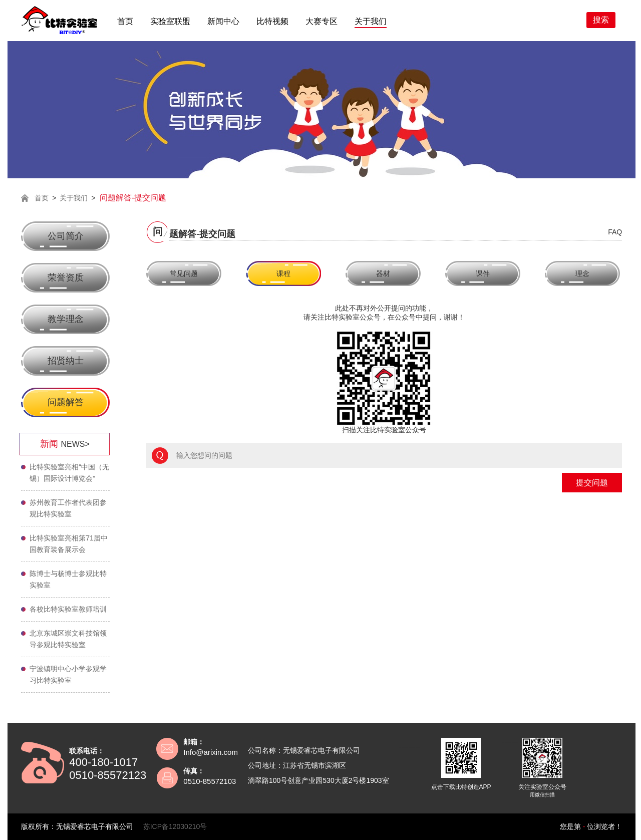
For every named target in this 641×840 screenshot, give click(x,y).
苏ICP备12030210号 (175, 826)
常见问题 (184, 273)
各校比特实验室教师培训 (68, 609)
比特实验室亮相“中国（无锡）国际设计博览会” (69, 473)
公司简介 (66, 236)
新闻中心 (223, 21)
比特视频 (272, 21)
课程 (283, 273)
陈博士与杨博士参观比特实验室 (68, 579)
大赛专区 (322, 21)
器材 (383, 273)
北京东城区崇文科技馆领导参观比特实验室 (68, 639)
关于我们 (371, 21)
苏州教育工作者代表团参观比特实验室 (68, 508)
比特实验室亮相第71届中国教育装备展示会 (69, 544)
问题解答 (66, 402)
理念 (582, 273)
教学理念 (66, 319)
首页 (125, 21)
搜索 (601, 20)
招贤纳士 (66, 361)
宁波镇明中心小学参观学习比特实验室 (68, 674)
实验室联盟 (170, 21)
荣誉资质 (66, 277)
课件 (483, 273)
